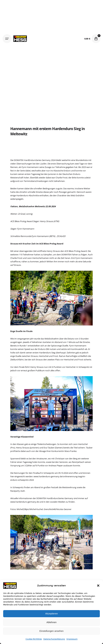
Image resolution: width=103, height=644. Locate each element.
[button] (98, 586)
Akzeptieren (51, 614)
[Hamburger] (7, 39)
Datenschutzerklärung (54, 639)
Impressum (72, 639)
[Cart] (96, 39)
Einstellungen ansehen (52, 631)
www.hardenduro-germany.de (25, 502)
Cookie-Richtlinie (34, 639)
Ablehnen (51, 622)
